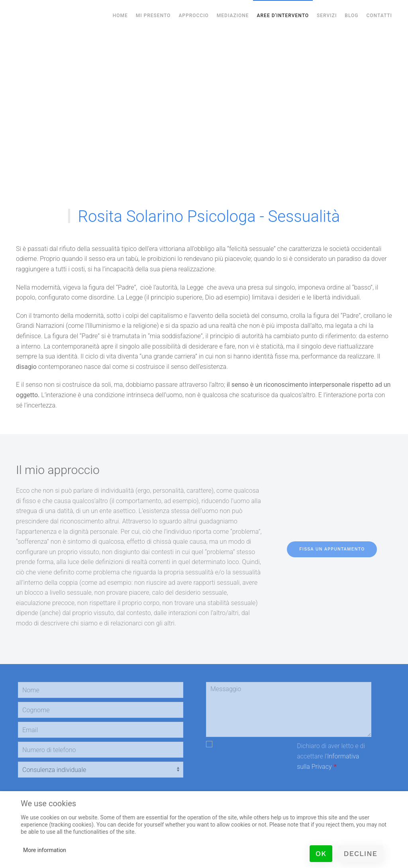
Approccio (193, 16)
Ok (321, 853)
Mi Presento (153, 16)
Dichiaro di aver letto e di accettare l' (331, 756)
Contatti (379, 16)
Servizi (327, 16)
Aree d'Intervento (283, 16)
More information (45, 850)
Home (120, 16)
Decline (361, 853)
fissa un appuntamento (332, 549)
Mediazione (233, 16)
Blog (351, 16)
